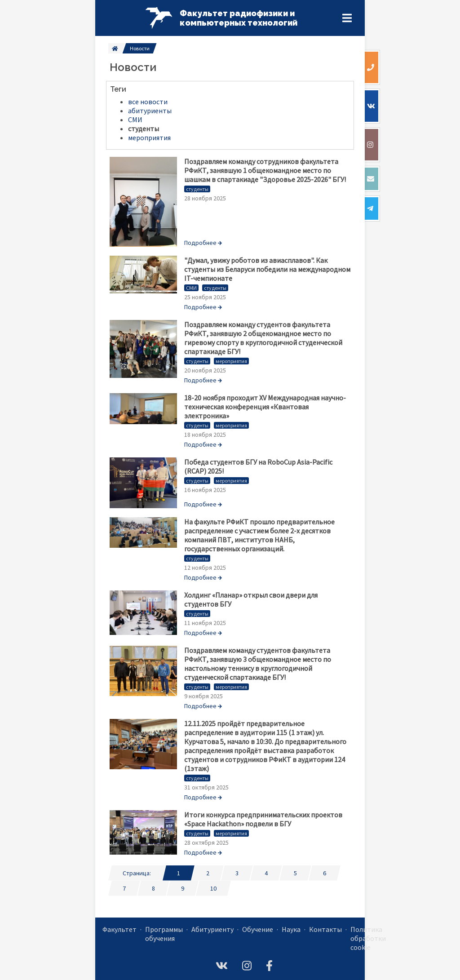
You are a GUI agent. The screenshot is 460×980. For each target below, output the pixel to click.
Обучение (258, 929)
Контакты (325, 929)
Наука (291, 929)
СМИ (191, 288)
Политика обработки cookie (368, 938)
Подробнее (203, 243)
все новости (148, 102)
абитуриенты (150, 111)
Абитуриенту (212, 929)
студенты (197, 189)
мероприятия (231, 361)
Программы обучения (164, 934)
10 (213, 888)
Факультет (119, 929)
